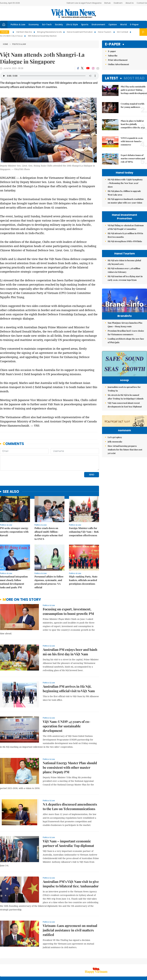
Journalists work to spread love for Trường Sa (124, 400)
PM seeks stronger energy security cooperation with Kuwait (14, 511)
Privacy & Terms (130, 962)
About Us (130, 3)
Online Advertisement (118, 64)
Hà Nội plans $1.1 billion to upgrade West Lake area (124, 193)
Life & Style (72, 25)
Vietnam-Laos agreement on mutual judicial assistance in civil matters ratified (70, 909)
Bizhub (107, 3)
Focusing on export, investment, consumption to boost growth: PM (68, 591)
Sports (85, 25)
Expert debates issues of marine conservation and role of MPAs (133, 158)
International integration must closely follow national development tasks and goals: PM (14, 561)
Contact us (115, 962)
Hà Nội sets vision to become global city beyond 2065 (124, 262)
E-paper (113, 44)
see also (11, 471)
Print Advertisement (118, 60)
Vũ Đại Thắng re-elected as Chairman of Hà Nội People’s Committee (126, 227)
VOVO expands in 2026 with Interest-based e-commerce (132, 141)
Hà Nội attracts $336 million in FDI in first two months (125, 235)
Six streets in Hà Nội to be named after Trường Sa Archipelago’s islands (126, 408)
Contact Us (142, 3)
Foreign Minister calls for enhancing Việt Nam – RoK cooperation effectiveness (84, 511)
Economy (34, 25)
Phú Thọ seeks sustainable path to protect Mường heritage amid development (134, 90)
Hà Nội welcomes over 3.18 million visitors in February (124, 270)
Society (59, 25)
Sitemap (92, 960)
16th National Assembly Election (42, 36)
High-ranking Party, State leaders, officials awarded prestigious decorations (83, 559)
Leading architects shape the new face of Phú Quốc (126, 347)
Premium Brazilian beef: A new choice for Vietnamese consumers (126, 339)
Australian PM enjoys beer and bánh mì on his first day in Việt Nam (70, 631)
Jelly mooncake (115, 471)
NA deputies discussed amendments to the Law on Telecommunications (70, 786)
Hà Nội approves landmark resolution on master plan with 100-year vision (126, 201)
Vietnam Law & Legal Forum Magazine (84, 3)
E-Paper (134, 25)
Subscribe (113, 56)
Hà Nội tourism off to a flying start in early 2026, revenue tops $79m (125, 278)
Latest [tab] (112, 78)
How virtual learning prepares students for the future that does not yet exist (125, 479)
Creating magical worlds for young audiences (133, 105)
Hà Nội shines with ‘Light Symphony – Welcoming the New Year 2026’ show (125, 183)
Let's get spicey (115, 467)
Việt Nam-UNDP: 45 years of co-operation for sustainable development (67, 705)
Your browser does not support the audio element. (49, 76)
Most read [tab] (134, 78)
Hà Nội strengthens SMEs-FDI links (125, 241)
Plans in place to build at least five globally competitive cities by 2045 (133, 124)
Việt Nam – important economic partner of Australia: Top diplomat (68, 823)
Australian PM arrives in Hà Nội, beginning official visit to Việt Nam (69, 668)
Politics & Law (18, 25)
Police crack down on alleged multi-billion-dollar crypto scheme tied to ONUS (49, 513)
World (123, 25)
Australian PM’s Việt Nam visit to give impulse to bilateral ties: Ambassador (71, 863)
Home (5, 44)
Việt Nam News (73, 13)
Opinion (113, 25)
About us (103, 962)
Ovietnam (118, 3)
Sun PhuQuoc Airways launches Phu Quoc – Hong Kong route (125, 331)
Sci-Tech (47, 25)
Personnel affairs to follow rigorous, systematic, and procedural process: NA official (49, 561)
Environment (98, 25)
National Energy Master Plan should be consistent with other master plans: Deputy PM (70, 747)
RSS (145, 960)
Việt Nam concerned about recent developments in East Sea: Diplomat (125, 416)
